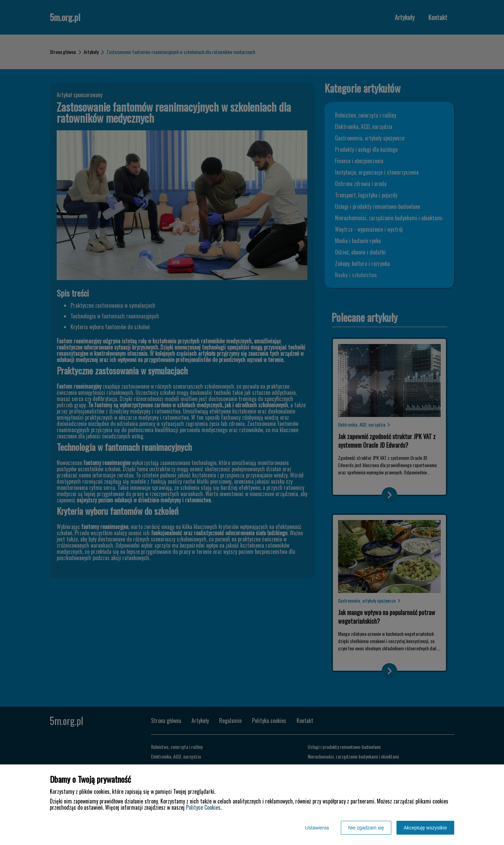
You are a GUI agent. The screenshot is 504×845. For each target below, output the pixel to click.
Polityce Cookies (203, 807)
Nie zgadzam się (366, 828)
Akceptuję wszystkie (425, 828)
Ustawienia (317, 828)
